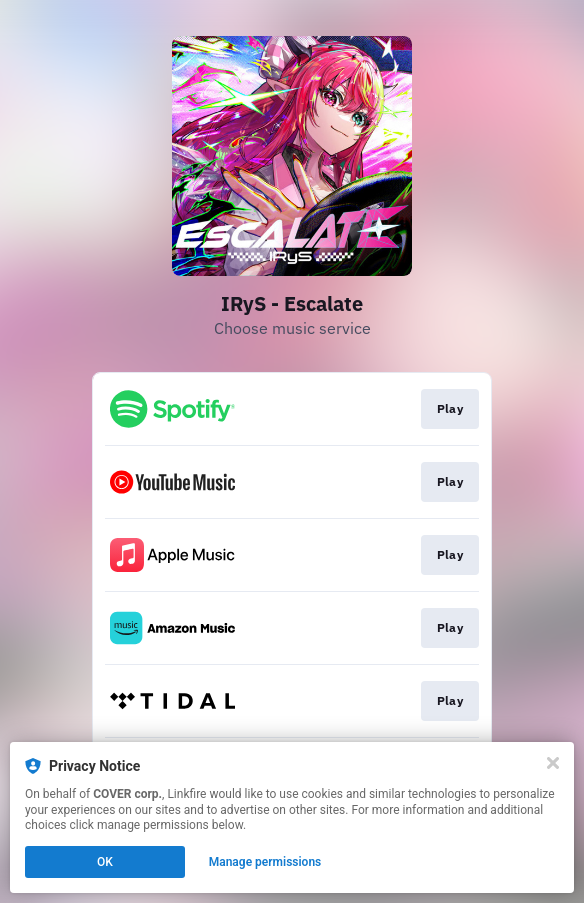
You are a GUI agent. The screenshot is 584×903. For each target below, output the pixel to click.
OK (105, 862)
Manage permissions (265, 862)
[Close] (553, 763)
